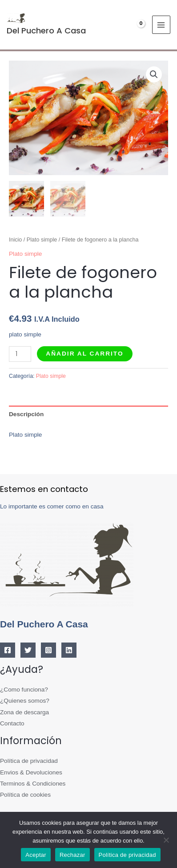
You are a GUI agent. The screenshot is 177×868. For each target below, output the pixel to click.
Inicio (15, 240)
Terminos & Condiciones (33, 784)
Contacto (12, 723)
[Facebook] (8, 650)
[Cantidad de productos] (20, 354)
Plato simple (42, 240)
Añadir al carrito (84, 354)
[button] (154, 74)
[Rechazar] (166, 840)
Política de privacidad (29, 761)
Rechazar (72, 855)
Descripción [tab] (26, 414)
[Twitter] (28, 650)
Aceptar (36, 855)
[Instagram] (48, 650)
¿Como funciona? (24, 690)
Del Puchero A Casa (46, 31)
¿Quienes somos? (25, 701)
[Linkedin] (69, 650)
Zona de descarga (24, 712)
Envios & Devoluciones (31, 772)
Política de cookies (25, 795)
